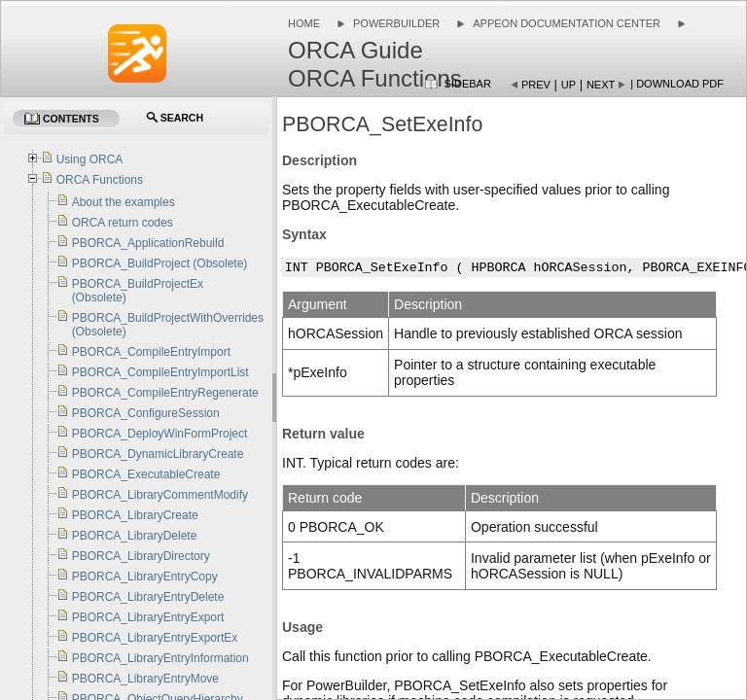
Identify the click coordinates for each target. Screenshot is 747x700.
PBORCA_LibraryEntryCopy (145, 577)
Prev (536, 85)
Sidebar (468, 84)
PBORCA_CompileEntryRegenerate (165, 393)
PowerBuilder (396, 23)
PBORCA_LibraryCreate (135, 515)
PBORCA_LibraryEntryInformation (160, 658)
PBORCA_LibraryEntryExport (148, 617)
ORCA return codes (123, 223)
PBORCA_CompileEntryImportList (160, 372)
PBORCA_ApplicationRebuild (148, 243)
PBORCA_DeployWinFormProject (160, 434)
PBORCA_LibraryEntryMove (145, 679)
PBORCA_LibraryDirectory (141, 556)
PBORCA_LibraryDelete (135, 536)
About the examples (124, 202)
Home (304, 23)
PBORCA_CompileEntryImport (151, 352)
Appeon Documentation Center (567, 23)
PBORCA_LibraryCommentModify (160, 495)
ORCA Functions (100, 180)
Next (601, 85)
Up (569, 85)
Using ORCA (90, 159)
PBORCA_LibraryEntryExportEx (155, 638)
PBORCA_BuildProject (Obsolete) (160, 263)
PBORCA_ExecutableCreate (146, 474)
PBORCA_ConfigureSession (146, 413)
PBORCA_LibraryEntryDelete (148, 597)
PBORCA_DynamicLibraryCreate (158, 454)
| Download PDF (677, 84)
